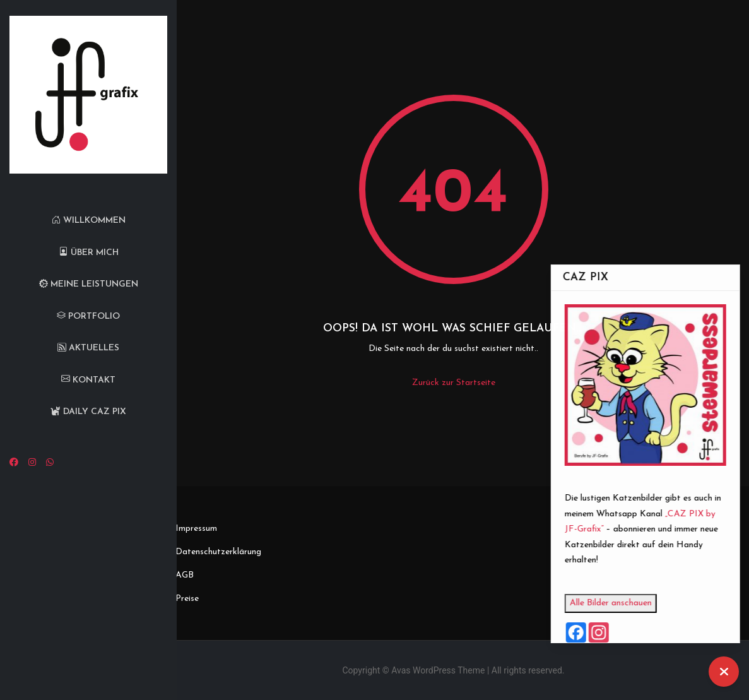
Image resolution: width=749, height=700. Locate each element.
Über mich (89, 253)
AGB (185, 575)
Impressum (196, 529)
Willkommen (89, 221)
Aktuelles (88, 348)
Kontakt (88, 380)
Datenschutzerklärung (218, 552)
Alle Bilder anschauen (627, 603)
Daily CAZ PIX (88, 412)
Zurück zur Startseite (454, 383)
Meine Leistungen (89, 284)
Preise (187, 599)
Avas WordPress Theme (438, 670)
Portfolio (88, 317)
